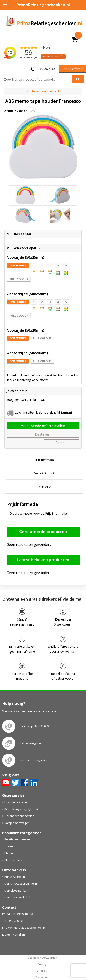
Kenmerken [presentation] (45, 478)
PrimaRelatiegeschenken (19, 905)
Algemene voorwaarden (42, 950)
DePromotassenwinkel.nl (21, 875)
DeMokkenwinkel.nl (17, 882)
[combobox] (39, 79)
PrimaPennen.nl (15, 868)
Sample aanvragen (17, 814)
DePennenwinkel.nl (17, 889)
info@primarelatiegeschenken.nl (24, 919)
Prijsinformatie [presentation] (45, 451)
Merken (9, 845)
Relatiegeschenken (17, 831)
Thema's (10, 838)
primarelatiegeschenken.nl (42, 976)
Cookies (42, 963)
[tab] (45, 451)
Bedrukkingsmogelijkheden (22, 800)
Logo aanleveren (16, 794)
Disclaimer (42, 969)
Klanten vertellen (14, 926)
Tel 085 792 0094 (13, 912)
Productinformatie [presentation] (45, 465)
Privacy (42, 956)
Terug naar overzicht (45, 91)
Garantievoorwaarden (19, 807)
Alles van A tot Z (15, 852)
